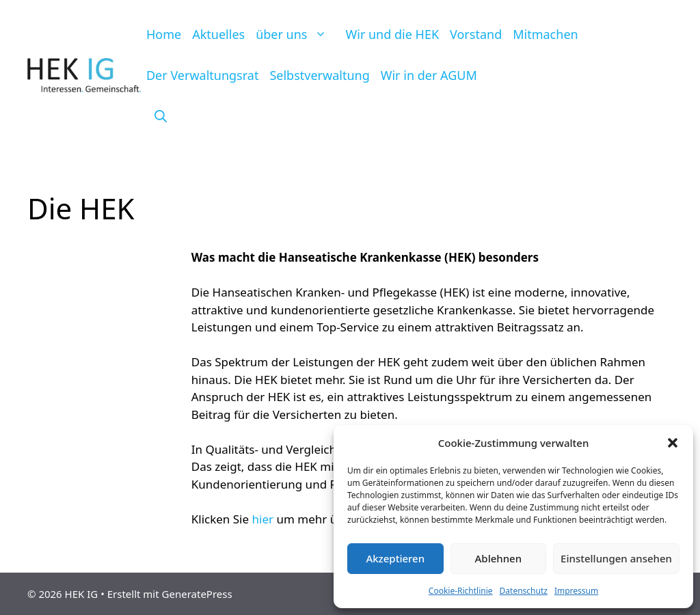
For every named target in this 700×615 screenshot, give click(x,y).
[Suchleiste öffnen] (161, 116)
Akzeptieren (395, 558)
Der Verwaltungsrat (202, 75)
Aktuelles (218, 34)
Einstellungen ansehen (616, 558)
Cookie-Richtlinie (461, 591)
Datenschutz (524, 591)
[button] (673, 443)
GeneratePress (197, 594)
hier (263, 519)
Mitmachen (545, 34)
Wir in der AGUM (429, 75)
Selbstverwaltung (319, 75)
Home (164, 34)
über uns (298, 34)
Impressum (576, 591)
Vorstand (476, 34)
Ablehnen (499, 558)
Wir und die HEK (393, 34)
